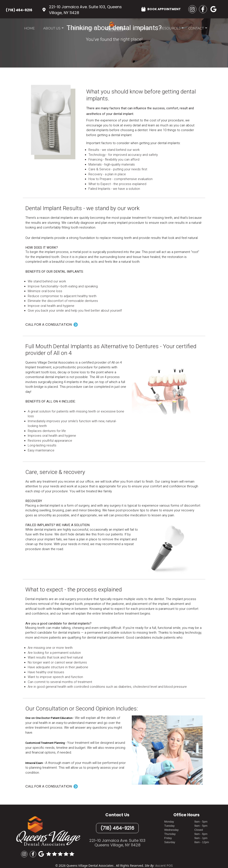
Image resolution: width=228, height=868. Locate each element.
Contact (198, 29)
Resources (172, 29)
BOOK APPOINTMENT (161, 9)
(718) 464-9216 (19, 10)
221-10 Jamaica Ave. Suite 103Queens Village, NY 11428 (117, 843)
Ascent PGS (164, 866)
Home (29, 28)
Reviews (144, 28)
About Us (54, 29)
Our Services (82, 29)
